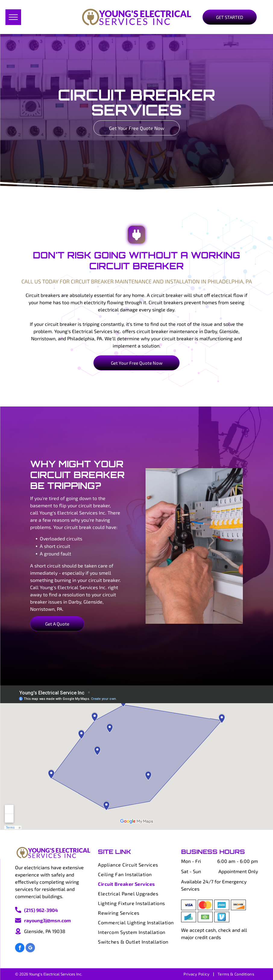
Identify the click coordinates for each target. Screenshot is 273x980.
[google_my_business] (30, 948)
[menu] (13, 17)
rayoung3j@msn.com (47, 920)
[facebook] (20, 948)
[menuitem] (136, 865)
